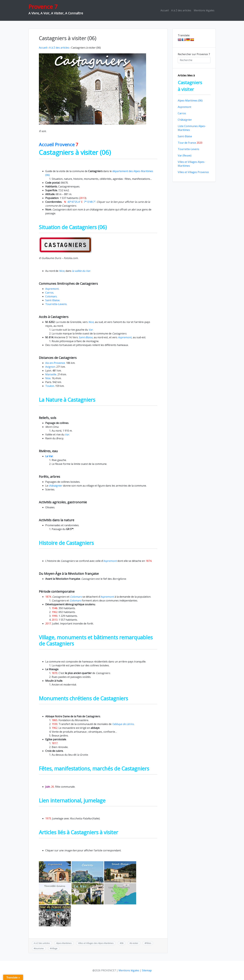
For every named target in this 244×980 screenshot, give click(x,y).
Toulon (50, 386)
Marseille (51, 374)
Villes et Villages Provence (193, 172)
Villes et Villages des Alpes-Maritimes (96, 943)
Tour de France (190, 143)
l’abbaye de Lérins (123, 724)
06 (122, 943)
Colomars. (51, 296)
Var (90, 330)
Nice (62, 271)
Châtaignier (185, 120)
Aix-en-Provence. (55, 363)
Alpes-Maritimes (64, 943)
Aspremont (52, 289)
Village (54, 948)
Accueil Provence (59, 144)
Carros (49, 293)
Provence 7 (43, 7)
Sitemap (147, 970)
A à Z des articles (181, 10)
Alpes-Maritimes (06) (190, 101)
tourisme (39, 948)
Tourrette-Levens (56, 304)
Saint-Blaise (52, 300)
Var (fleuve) (185, 155)
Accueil (165, 10)
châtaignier (56, 486)
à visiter (135, 943)
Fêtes (149, 943)
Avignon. (50, 367)
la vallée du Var (81, 271)
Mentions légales (204, 10)
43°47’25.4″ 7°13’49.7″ (80, 202)
